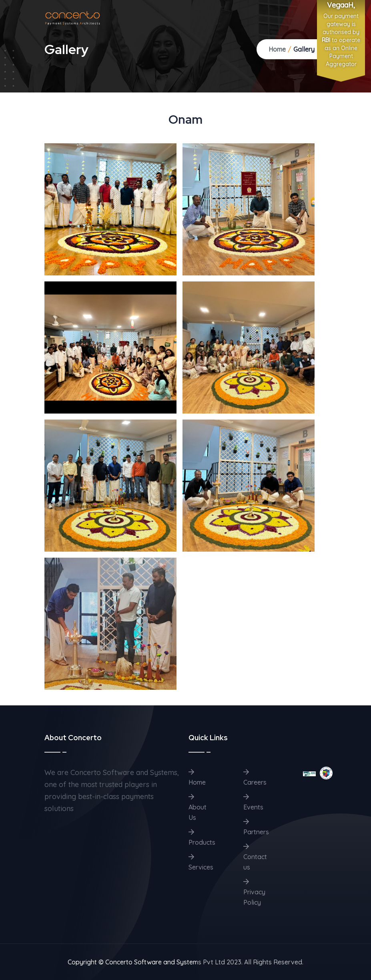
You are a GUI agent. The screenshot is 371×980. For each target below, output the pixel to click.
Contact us (255, 857)
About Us (198, 807)
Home (277, 49)
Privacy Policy (254, 892)
